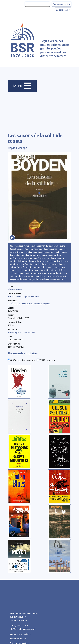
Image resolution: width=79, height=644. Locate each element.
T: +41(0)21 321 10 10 (19, 626)
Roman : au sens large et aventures (24, 296)
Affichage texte (47, 360)
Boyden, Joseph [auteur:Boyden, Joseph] (17, 148)
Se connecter (63, 10)
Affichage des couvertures (23, 360)
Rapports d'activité (18, 639)
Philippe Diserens (16, 289)
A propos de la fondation (20, 634)
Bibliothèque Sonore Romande (21, 332)
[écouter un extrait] (12, 238)
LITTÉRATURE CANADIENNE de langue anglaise (29, 304)
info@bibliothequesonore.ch (22, 629)
